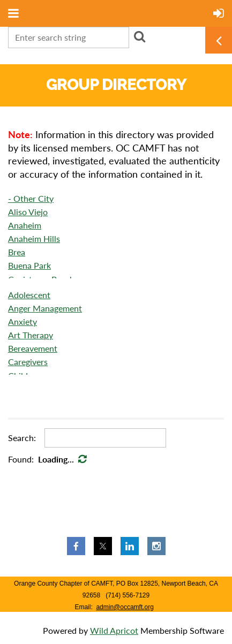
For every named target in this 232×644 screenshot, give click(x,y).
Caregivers (28, 362)
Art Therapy (31, 335)
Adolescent (29, 295)
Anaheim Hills (34, 238)
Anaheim (25, 225)
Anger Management (45, 308)
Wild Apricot (114, 630)
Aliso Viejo (28, 212)
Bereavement (33, 348)
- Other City (31, 198)
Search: (22, 438)
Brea (17, 252)
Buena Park (29, 265)
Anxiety (23, 321)
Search (139, 36)
